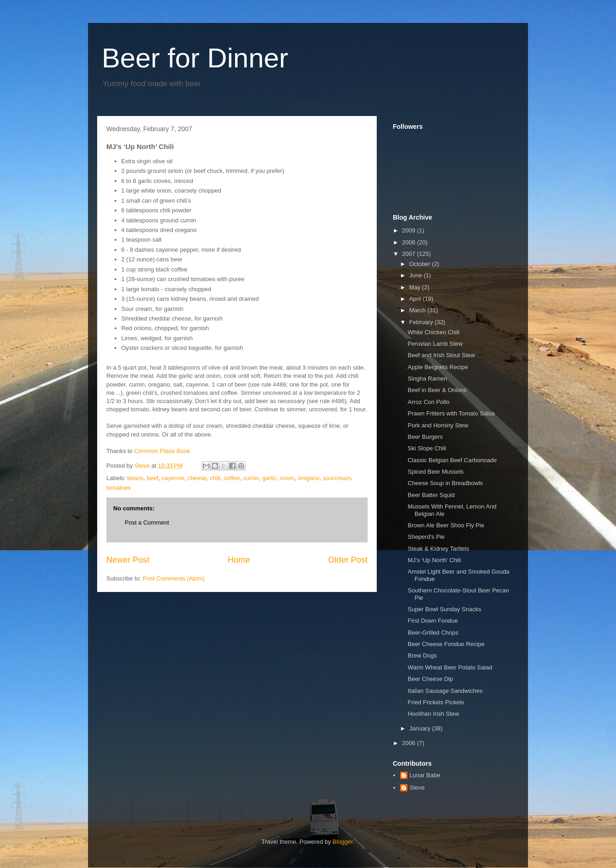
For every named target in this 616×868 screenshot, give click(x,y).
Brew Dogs (422, 655)
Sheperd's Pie (426, 537)
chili (215, 478)
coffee (232, 478)
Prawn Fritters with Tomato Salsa (451, 413)
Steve (417, 788)
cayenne (173, 478)
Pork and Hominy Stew (438, 425)
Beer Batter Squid (431, 495)
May (416, 287)
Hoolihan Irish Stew (433, 714)
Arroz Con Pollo (428, 402)
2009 (410, 230)
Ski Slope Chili (427, 448)
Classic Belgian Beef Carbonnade (452, 460)
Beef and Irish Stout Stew (441, 355)
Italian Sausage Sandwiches (445, 691)
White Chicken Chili (433, 332)
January (421, 728)
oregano (309, 478)
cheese (197, 478)
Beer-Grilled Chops (433, 633)
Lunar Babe (425, 775)
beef (152, 478)
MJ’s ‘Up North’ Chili (434, 560)
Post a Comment (147, 522)
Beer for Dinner (195, 58)
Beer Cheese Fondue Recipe (446, 644)
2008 (410, 242)
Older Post (348, 560)
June (417, 275)
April (416, 299)
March (418, 310)
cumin (251, 478)
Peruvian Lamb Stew (435, 344)
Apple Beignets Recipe (438, 367)
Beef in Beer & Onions (437, 390)
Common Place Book (162, 451)
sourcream (337, 478)
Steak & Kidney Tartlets (438, 549)
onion (287, 478)
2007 (410, 254)
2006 (410, 743)
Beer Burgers (425, 437)
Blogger (343, 842)
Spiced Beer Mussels (435, 472)
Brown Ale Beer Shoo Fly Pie (446, 525)
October (421, 264)
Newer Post (128, 560)
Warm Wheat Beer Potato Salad (450, 667)
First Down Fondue (433, 621)
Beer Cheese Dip (430, 679)
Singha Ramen (427, 379)
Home (239, 560)
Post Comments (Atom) (174, 578)
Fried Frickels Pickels (436, 702)
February (422, 322)
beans (135, 478)
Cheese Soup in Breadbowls (445, 483)
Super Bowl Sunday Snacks (444, 609)
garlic (269, 478)
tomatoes (118, 488)
